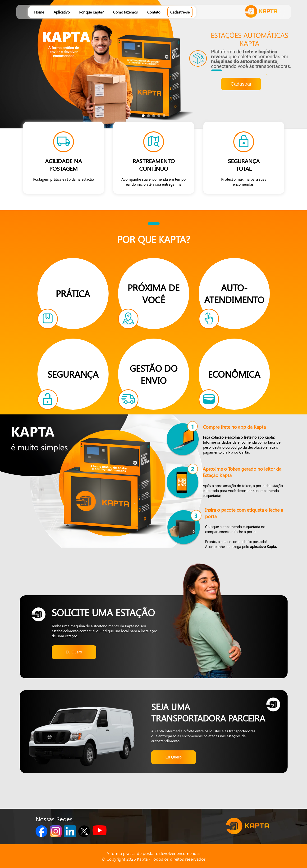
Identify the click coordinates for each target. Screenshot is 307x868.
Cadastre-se (180, 12)
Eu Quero (74, 652)
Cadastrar (241, 84)
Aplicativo (62, 12)
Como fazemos (125, 12)
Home (39, 12)
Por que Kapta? (91, 12)
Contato (154, 12)
